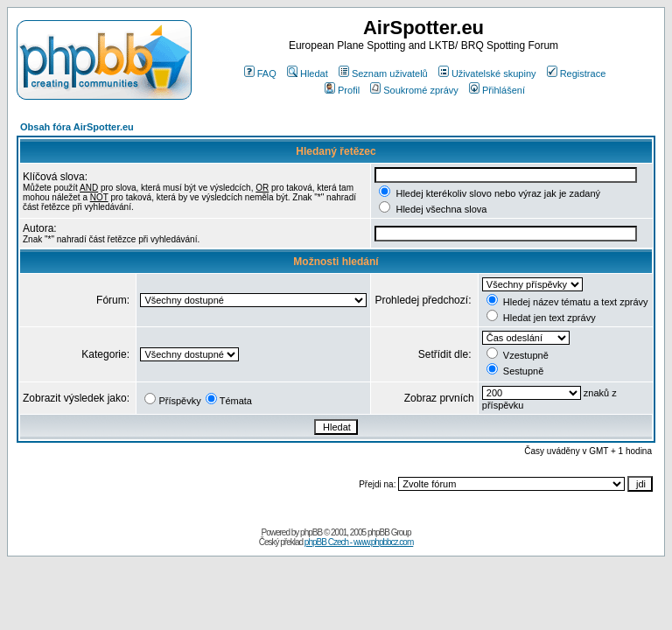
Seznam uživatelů (383, 73)
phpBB (311, 532)
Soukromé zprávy (414, 90)
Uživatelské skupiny (487, 73)
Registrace (577, 73)
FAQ (260, 73)
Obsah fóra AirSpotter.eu (77, 127)
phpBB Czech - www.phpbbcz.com (359, 542)
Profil (342, 90)
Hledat (308, 73)
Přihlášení (497, 90)
